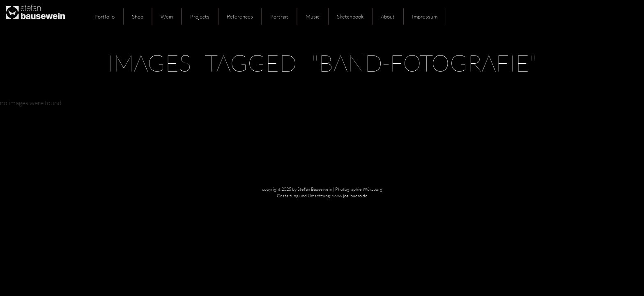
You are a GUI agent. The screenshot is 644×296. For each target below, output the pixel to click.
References (240, 16)
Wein (167, 16)
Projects (200, 16)
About (388, 16)
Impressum (425, 16)
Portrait (279, 16)
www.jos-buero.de (350, 196)
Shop (138, 16)
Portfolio (105, 16)
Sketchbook (350, 16)
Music (313, 16)
